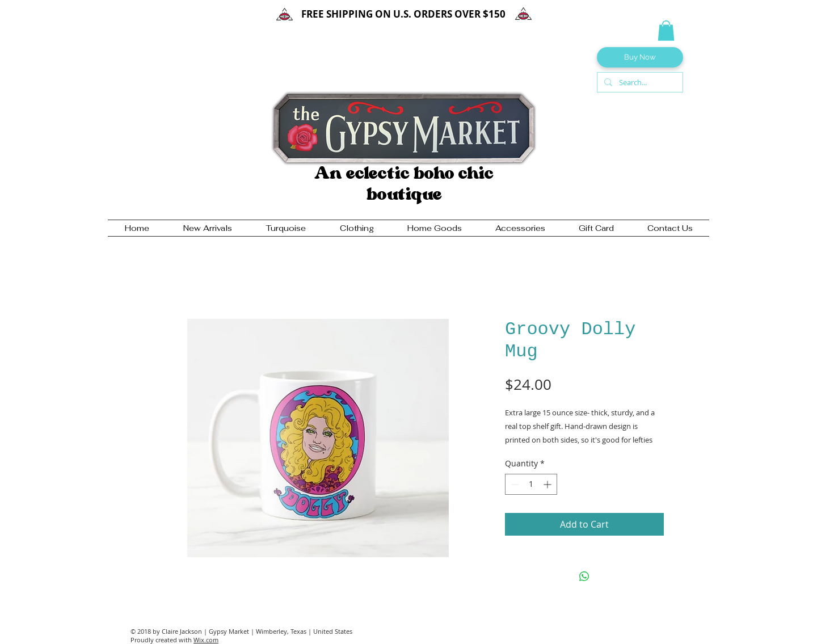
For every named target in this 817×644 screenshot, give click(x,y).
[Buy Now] (640, 57)
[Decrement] (514, 484)
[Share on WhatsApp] (584, 576)
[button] (666, 31)
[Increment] (548, 484)
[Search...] (639, 82)
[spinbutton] (531, 484)
